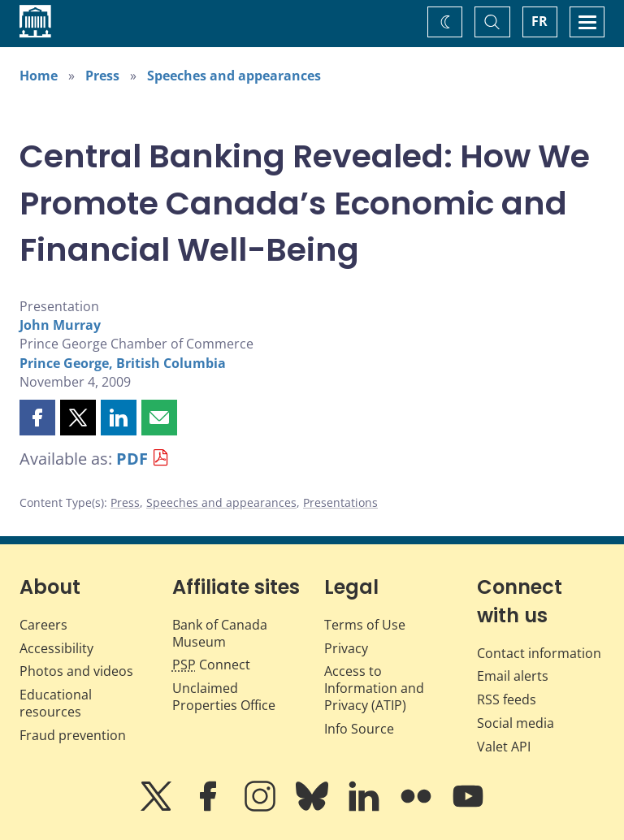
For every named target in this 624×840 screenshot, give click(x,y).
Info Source (359, 729)
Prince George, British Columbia (123, 363)
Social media (516, 723)
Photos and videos (76, 671)
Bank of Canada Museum (220, 633)
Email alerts (513, 676)
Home (39, 76)
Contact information (539, 653)
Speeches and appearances (234, 76)
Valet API (504, 747)
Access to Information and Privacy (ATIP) (374, 688)
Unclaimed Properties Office (224, 697)
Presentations (340, 502)
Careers (43, 625)
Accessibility (56, 648)
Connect (211, 665)
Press (102, 76)
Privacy (346, 648)
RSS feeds (507, 699)
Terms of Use (365, 625)
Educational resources (56, 703)
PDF (132, 459)
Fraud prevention (73, 735)
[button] (37, 418)
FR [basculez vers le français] (539, 21)
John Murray (60, 325)
